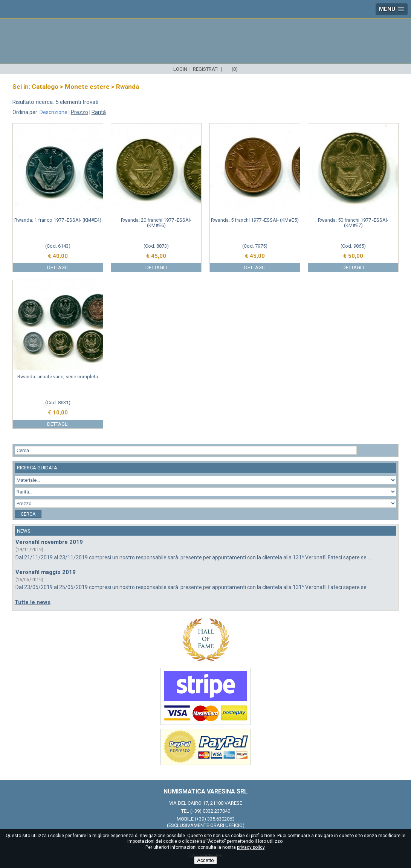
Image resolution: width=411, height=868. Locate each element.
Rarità (99, 112)
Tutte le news (33, 602)
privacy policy (251, 847)
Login (180, 69)
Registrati (206, 69)
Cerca (28, 514)
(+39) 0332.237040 (210, 811)
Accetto (205, 860)
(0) (235, 69)
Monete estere (87, 87)
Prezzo (79, 112)
